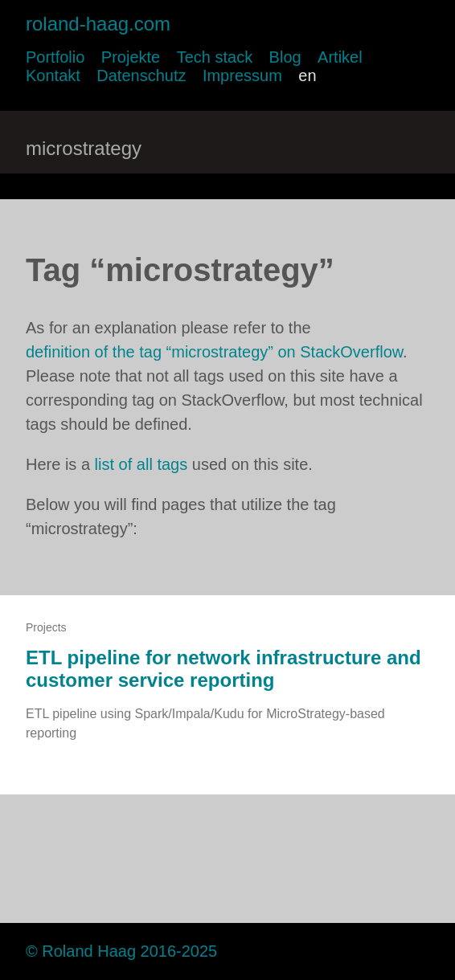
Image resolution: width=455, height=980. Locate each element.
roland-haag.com (98, 24)
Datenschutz (141, 76)
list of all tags (141, 464)
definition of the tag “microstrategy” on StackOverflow (214, 352)
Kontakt (53, 76)
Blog (285, 57)
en (307, 76)
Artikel (340, 57)
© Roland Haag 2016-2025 (121, 951)
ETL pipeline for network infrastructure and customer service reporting (223, 669)
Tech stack (215, 57)
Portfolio (55, 57)
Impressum (242, 76)
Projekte (131, 57)
